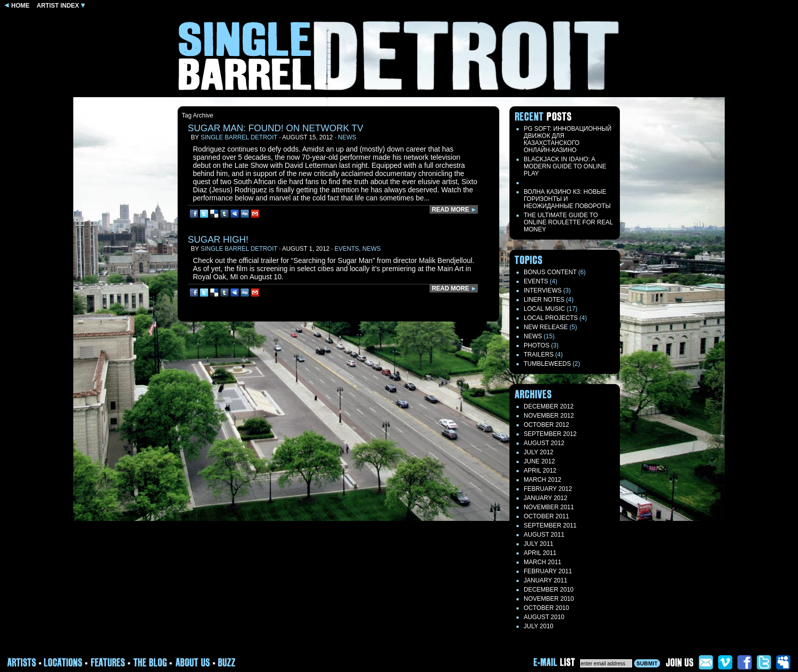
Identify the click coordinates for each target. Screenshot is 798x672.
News (347, 137)
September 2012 (550, 434)
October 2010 (546, 608)
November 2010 (549, 599)
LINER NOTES (544, 300)
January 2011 (546, 580)
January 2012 (546, 498)
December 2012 (549, 406)
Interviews (543, 290)
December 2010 (549, 590)
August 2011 (544, 535)
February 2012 (548, 489)
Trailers (539, 355)
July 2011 (538, 544)
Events (347, 249)
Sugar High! (218, 240)
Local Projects (551, 318)
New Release (546, 327)
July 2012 (538, 452)
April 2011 (540, 553)
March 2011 (543, 562)
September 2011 (550, 525)
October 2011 (546, 516)
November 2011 (549, 507)
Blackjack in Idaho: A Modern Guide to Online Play (565, 166)
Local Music (544, 309)
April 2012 (540, 471)
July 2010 (538, 626)
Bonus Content (550, 272)
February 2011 (548, 571)
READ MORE (454, 210)
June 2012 (539, 461)
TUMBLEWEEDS (547, 364)
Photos (536, 345)
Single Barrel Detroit (239, 137)
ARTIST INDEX (61, 6)
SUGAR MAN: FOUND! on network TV (276, 128)
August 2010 (544, 617)
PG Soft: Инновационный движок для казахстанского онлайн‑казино (567, 139)
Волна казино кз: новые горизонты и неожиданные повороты (567, 199)
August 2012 (544, 443)
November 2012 (549, 416)
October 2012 (546, 425)
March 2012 (543, 480)
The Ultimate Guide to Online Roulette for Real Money (568, 222)
